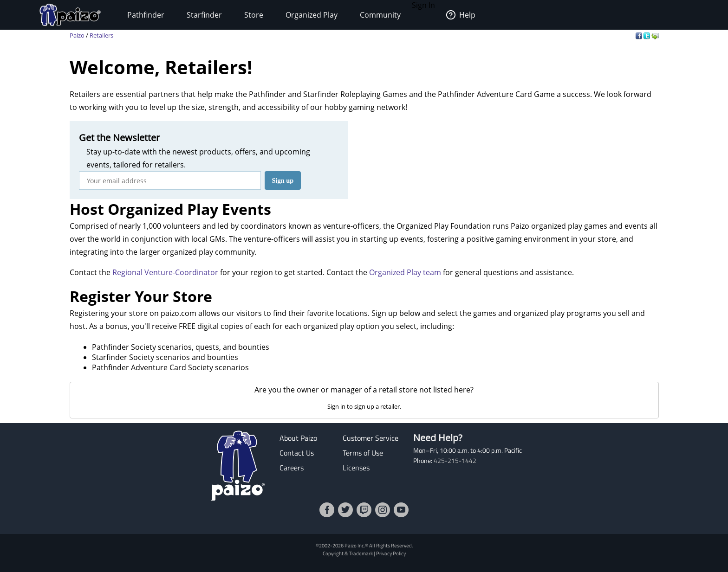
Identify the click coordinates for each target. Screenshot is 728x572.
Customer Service (370, 438)
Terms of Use (363, 453)
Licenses (356, 468)
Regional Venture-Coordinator (165, 272)
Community (380, 15)
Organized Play (312, 15)
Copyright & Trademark (348, 553)
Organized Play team (405, 272)
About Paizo (298, 438)
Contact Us (297, 453)
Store (254, 15)
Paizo (77, 35)
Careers (292, 468)
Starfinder (204, 15)
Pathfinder (146, 15)
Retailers (101, 35)
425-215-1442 (455, 461)
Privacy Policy (391, 553)
